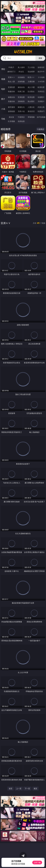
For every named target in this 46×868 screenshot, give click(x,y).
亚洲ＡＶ (11, 77)
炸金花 (21, 72)
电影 (3, 89)
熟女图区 (31, 101)
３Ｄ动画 (41, 77)
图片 (3, 99)
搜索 (40, 58)
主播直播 (31, 81)
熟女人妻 (11, 81)
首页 (11, 789)
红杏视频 (11, 121)
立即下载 (37, 862)
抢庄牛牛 (41, 72)
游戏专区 (41, 67)
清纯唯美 (21, 101)
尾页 (35, 789)
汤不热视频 (41, 117)
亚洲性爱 (11, 87)
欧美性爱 (41, 87)
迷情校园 (11, 111)
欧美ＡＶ (31, 77)
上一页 (19, 789)
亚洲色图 (21, 97)
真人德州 (21, 67)
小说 (3, 109)
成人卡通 (31, 87)
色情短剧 (21, 121)
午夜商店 (21, 117)
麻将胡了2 (11, 72)
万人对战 (31, 67)
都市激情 (11, 107)
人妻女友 (31, 107)
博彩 (3, 69)
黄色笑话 (31, 111)
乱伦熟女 (31, 91)
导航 (3, 119)
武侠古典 (41, 107)
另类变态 (41, 91)
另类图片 (41, 101)
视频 (3, 79)
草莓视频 (31, 117)
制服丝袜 (11, 91)
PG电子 (11, 67)
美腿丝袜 (11, 101)
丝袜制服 (21, 81)
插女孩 (11, 117)
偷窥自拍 (11, 97)
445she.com (23, 52)
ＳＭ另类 (41, 81)
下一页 (27, 789)
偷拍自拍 (21, 87)
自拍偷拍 (21, 77)
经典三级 (21, 91)
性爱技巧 (41, 111)
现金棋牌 (31, 72)
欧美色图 (31, 97)
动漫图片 (41, 97)
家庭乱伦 (21, 107)
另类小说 (21, 111)
